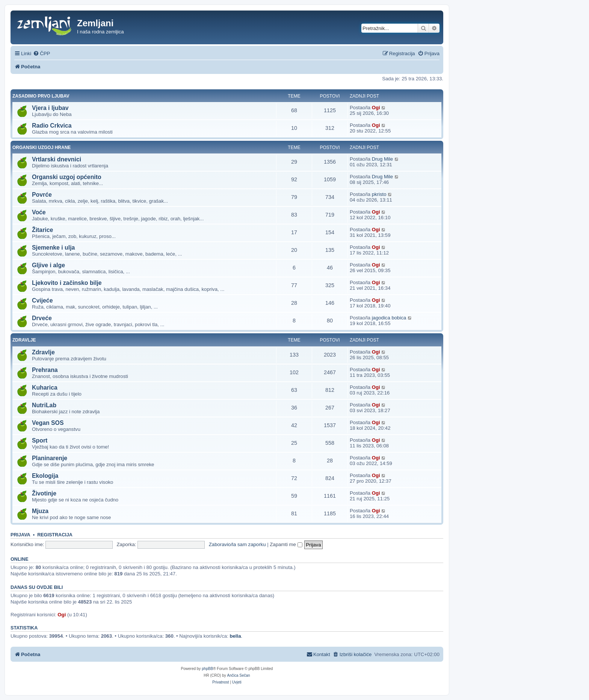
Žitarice (42, 230)
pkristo (379, 194)
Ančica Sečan (239, 675)
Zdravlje (24, 340)
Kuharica (45, 388)
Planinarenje (50, 458)
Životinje (44, 493)
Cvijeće (42, 300)
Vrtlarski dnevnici (57, 159)
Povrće (42, 195)
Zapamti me (286, 544)
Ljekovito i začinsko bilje (67, 283)
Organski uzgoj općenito (67, 177)
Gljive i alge (48, 265)
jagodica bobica (389, 318)
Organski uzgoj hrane (42, 148)
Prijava (20, 535)
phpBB (207, 669)
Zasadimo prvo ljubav (41, 96)
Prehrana (45, 370)
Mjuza (40, 511)
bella (235, 636)
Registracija (55, 535)
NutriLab (44, 405)
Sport (40, 440)
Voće (39, 212)
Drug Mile (382, 159)
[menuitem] (42, 53)
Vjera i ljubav (50, 108)
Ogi (376, 108)
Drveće (42, 318)
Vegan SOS (48, 423)
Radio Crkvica (52, 126)
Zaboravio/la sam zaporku (237, 544)
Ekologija (45, 476)
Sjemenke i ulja (53, 248)
